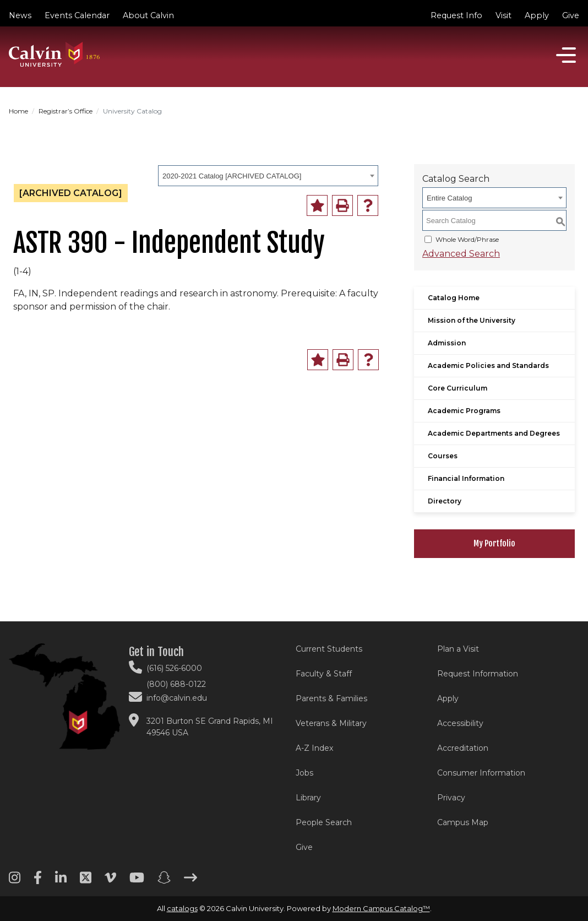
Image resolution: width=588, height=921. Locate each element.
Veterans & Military (331, 723)
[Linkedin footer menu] (61, 881)
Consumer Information (481, 773)
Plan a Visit (458, 649)
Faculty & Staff (324, 674)
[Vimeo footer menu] (110, 881)
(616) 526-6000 (174, 668)
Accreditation (463, 748)
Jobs (304, 773)
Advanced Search (461, 254)
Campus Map (463, 822)
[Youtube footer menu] (137, 881)
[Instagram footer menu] (15, 881)
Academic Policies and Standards (488, 365)
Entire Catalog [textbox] (449, 198)
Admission (447, 343)
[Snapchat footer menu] (164, 881)
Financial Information (466, 478)
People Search (324, 822)
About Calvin (148, 15)
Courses (443, 456)
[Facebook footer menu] (38, 881)
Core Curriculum (458, 388)
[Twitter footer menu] (86, 881)
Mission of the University (472, 320)
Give (571, 15)
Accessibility (460, 723)
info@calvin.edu (177, 698)
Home (18, 111)
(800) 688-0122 (176, 684)
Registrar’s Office (66, 111)
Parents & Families (331, 698)
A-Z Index (314, 748)
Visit (503, 15)
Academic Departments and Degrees (494, 433)
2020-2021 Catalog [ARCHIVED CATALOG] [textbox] (232, 176)
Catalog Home (454, 298)
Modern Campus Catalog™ (381, 908)
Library (308, 798)
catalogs (182, 908)
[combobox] (268, 176)
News (20, 15)
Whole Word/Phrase (467, 239)
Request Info (456, 15)
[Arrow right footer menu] (190, 881)
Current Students (329, 649)
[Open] (566, 55)
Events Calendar (77, 15)
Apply (537, 15)
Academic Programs (464, 411)
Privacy (451, 798)
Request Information (478, 674)
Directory (445, 501)
